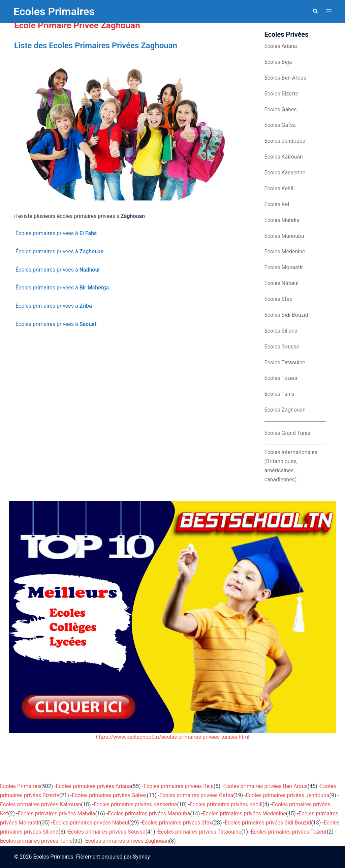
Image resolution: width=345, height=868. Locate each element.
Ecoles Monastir (284, 267)
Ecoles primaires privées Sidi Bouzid (268, 823)
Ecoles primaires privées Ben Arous (265, 786)
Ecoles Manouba (284, 236)
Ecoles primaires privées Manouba (149, 814)
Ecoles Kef (277, 204)
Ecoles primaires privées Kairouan (40, 804)
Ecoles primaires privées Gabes (109, 795)
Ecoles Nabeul (281, 283)
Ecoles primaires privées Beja (179, 786)
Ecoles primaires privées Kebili (226, 804)
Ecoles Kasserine (285, 173)
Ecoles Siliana (281, 331)
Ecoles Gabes (281, 109)
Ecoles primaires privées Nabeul (91, 823)
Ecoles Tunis (279, 394)
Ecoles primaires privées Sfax (177, 823)
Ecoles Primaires (54, 11)
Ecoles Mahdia (282, 220)
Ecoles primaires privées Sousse (107, 832)
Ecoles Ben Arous (285, 78)
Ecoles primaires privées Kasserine (135, 804)
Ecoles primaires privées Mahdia (56, 814)
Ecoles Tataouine (285, 362)
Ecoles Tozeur (281, 378)
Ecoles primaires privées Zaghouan (127, 841)
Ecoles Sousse (282, 347)
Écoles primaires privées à (55, 233)
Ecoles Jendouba (285, 141)
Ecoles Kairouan (284, 157)
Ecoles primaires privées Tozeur (289, 832)
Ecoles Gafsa (280, 125)
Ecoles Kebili (280, 188)
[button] (315, 11)
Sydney (141, 857)
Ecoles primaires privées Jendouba (288, 795)
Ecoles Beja (278, 62)
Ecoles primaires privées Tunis (36, 841)
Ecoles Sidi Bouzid (286, 315)
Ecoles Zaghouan (285, 410)
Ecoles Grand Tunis (287, 433)
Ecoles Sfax (278, 299)
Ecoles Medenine (285, 251)
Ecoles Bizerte (281, 94)
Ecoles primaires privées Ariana (93, 786)
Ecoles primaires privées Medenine (244, 814)
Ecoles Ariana (281, 46)
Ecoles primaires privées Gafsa (196, 795)
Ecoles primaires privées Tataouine (200, 832)
